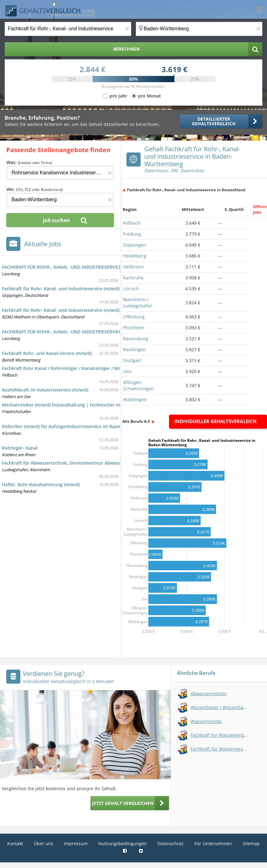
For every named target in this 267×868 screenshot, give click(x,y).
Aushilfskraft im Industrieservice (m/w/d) (45, 390)
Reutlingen (134, 349)
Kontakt (15, 843)
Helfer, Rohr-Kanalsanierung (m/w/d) (41, 484)
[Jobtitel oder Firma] (60, 173)
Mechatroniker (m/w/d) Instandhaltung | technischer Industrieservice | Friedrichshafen (95, 405)
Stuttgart (132, 360)
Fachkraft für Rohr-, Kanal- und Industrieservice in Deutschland (186, 190)
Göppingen (135, 245)
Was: (29, 162)
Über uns (44, 843)
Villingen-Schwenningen (139, 385)
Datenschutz (171, 843)
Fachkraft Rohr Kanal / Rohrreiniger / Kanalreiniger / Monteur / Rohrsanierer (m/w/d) (92, 368)
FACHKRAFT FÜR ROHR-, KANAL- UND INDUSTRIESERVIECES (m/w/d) (73, 332)
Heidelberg (135, 256)
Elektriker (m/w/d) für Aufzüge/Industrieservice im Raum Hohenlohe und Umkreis (88, 426)
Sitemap (251, 843)
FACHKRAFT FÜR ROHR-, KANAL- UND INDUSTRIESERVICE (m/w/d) (70, 267)
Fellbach (132, 223)
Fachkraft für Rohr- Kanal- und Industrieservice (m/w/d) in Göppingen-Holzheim (87, 289)
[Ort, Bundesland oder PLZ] (199, 29)
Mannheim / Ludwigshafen (138, 303)
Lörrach (131, 289)
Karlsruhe (133, 278)
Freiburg (132, 234)
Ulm (127, 371)
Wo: (35, 189)
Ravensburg (136, 339)
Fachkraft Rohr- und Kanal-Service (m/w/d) (47, 353)
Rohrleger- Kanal (20, 448)
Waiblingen (135, 399)
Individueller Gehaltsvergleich (215, 421)
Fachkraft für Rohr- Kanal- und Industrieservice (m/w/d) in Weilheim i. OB (80, 310)
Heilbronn (133, 267)
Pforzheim (134, 328)
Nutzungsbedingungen (123, 843)
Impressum (76, 843)
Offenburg (134, 317)
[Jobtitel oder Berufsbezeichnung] (68, 29)
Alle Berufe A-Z (136, 421)
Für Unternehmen (213, 843)
